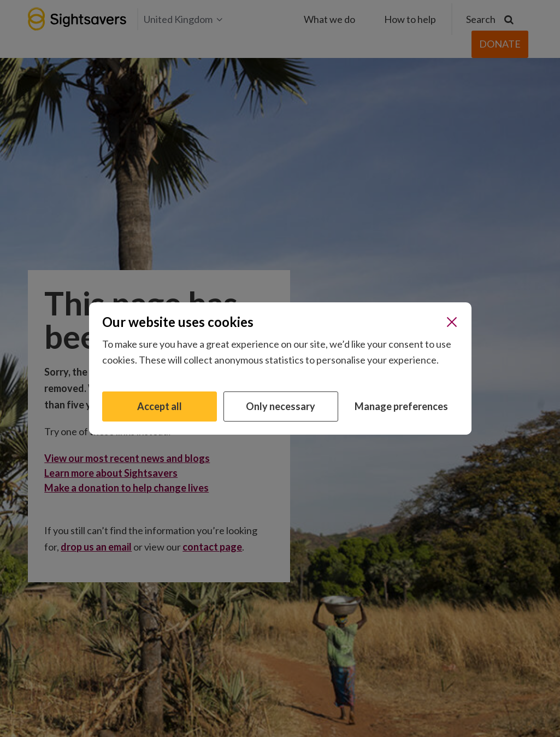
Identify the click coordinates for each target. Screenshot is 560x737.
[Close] (452, 322)
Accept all (160, 406)
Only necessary (281, 406)
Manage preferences (401, 406)
